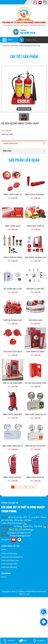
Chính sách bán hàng (9, 554)
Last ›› (34, 487)
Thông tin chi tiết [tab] (24, 143)
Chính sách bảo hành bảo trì (12, 557)
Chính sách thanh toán (10, 560)
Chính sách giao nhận (9, 564)
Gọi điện (9, 641)
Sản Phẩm (14, 46)
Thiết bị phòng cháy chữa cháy (30, 46)
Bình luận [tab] (24, 151)
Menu (7, 40)
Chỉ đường (38, 641)
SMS (23, 641)
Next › (26, 487)
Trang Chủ (6, 46)
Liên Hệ (8, 131)
